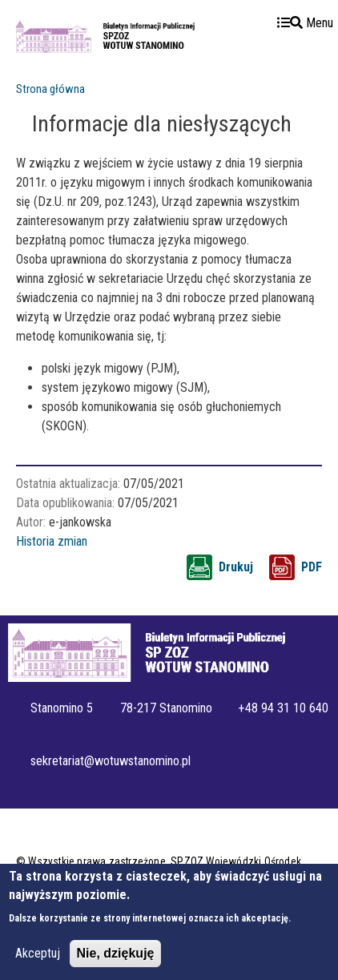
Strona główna (50, 89)
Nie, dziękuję (116, 963)
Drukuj (236, 567)
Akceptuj (38, 963)
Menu (305, 23)
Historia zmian (52, 541)
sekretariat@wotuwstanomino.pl (111, 761)
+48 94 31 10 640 (284, 708)
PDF (312, 567)
